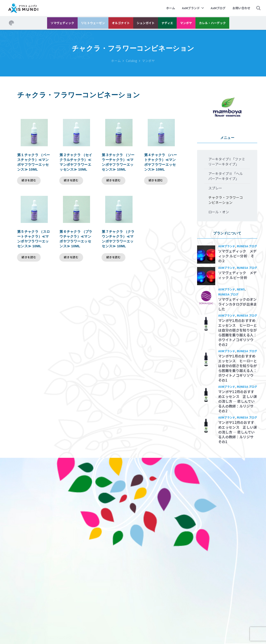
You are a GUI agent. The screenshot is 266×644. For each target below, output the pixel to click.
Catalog (132, 61)
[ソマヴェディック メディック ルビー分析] (206, 276)
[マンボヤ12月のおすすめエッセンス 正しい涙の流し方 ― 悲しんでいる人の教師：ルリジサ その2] (206, 395)
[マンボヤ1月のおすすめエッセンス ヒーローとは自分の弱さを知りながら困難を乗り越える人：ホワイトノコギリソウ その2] (206, 324)
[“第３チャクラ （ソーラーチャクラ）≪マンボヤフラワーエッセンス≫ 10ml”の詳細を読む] (113, 180)
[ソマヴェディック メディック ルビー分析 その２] (206, 255)
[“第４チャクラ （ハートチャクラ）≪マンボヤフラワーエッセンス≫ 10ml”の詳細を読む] (156, 180)
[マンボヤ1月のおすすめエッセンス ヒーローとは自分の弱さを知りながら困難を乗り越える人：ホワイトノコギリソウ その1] (206, 359)
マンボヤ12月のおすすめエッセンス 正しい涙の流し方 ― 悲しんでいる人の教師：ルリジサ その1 (238, 432)
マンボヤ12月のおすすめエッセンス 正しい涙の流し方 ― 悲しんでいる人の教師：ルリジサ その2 (238, 401)
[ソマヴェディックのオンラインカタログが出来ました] (206, 298)
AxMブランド (227, 246)
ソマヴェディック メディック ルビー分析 (237, 275)
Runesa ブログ (247, 246)
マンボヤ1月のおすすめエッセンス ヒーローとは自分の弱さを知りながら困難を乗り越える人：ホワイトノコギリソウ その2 (238, 332)
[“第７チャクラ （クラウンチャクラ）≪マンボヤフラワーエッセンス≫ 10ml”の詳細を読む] (113, 257)
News (241, 289)
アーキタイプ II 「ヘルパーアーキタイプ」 (226, 176)
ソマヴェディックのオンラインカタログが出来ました (238, 304)
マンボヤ (148, 61)
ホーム (116, 61)
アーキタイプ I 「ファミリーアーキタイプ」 (227, 162)
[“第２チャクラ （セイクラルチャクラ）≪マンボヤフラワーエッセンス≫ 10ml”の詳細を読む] (71, 180)
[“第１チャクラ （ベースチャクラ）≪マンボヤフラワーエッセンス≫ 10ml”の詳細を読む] (29, 180)
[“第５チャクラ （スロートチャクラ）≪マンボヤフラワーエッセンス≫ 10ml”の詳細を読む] (29, 257)
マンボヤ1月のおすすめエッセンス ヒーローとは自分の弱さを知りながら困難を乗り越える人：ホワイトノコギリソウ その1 (238, 368)
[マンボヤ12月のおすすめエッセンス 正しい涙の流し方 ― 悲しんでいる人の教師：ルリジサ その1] (206, 426)
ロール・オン (219, 212)
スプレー (215, 188)
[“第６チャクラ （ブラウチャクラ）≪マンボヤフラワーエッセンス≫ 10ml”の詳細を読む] (71, 257)
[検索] (258, 8)
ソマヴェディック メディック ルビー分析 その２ (237, 256)
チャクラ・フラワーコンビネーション (226, 200)
